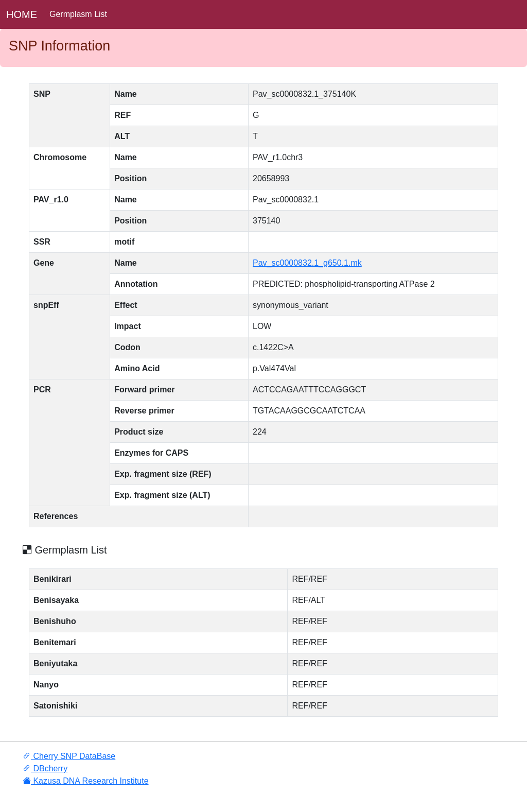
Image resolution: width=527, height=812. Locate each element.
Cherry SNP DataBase (69, 756)
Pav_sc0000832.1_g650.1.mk (307, 263)
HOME (22, 14)
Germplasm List (78, 14)
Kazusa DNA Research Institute (86, 781)
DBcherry (45, 768)
